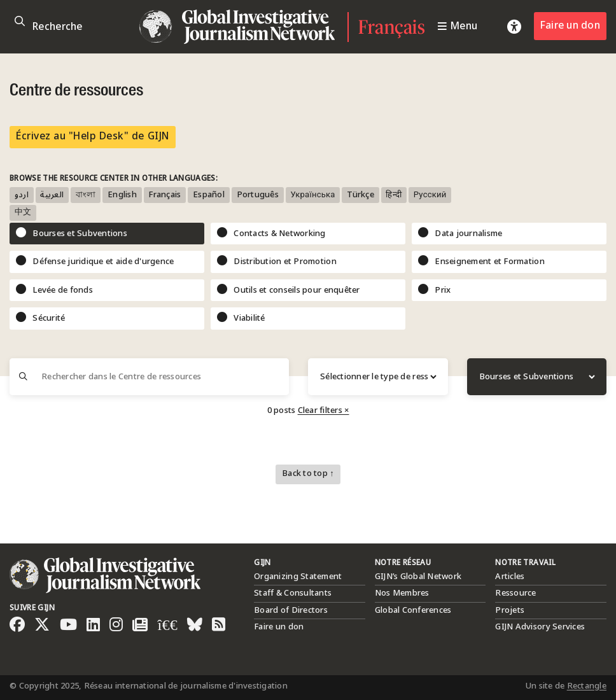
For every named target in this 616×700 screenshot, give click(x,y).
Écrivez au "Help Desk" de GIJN (93, 136)
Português (258, 195)
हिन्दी (394, 195)
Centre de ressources (76, 91)
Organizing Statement (298, 577)
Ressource (515, 593)
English (122, 195)
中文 (23, 213)
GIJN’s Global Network (418, 577)
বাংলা (86, 195)
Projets (510, 610)
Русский (430, 195)
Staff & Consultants (293, 593)
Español (209, 195)
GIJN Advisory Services (540, 627)
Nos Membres (402, 593)
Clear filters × (324, 410)
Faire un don (570, 26)
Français (392, 27)
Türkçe (360, 195)
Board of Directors (291, 610)
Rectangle (587, 686)
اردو (22, 195)
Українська (312, 195)
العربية (52, 195)
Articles (510, 577)
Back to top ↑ (308, 473)
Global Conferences (413, 610)
